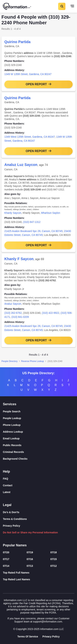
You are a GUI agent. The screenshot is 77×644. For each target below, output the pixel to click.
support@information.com (48, 622)
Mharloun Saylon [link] (50, 213)
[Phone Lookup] (38, 425)
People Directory (10, 361)
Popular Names (15, 545)
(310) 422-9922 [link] (51, 313)
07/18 (54, 552)
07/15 (54, 559)
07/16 (30, 559)
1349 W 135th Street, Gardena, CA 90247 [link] (28, 74)
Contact (8, 485)
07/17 (6, 559)
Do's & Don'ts (11, 512)
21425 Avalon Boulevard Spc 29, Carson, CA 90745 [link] (33, 231)
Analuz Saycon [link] (13, 304)
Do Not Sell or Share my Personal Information (30, 532)
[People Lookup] (38, 418)
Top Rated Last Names (16, 579)
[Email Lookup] (38, 439)
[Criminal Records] (38, 452)
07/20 (6, 552)
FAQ (6, 479)
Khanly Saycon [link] (13, 213)
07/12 (54, 566)
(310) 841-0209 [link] (20, 317)
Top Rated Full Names (16, 573)
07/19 (30, 552)
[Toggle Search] (62, 6)
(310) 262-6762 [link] (13, 313)
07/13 (30, 566)
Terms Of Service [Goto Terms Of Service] (28, 637)
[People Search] (38, 412)
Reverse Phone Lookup (33, 361)
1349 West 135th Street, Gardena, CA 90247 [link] (30, 137)
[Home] (17, 6)
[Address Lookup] (38, 432)
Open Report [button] (36, 84)
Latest (7, 492)
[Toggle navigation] (72, 6)
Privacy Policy (12, 526)
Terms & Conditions (15, 519)
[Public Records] (38, 445)
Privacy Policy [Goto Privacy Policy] (51, 637)
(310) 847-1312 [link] (32, 222)
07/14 (6, 566)
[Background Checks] (38, 459)
